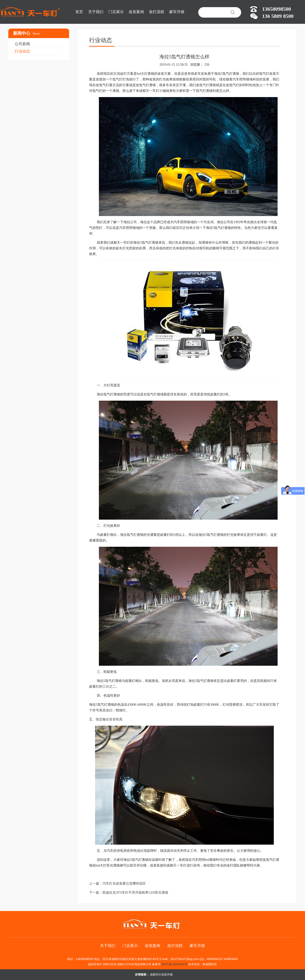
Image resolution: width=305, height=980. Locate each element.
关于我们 (96, 12)
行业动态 (22, 51)
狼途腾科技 (210, 964)
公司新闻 (22, 44)
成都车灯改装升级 (161, 975)
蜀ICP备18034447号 (174, 964)
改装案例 (136, 12)
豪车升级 (177, 12)
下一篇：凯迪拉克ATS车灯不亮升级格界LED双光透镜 (129, 893)
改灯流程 (157, 12)
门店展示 (116, 12)
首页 (79, 12)
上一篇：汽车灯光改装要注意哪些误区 (117, 884)
